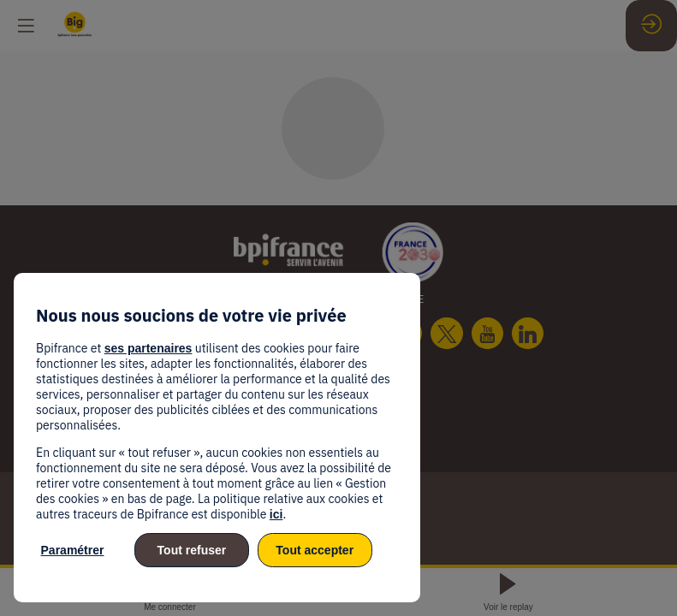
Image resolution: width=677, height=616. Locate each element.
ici (276, 514)
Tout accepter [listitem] (315, 550)
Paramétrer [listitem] (73, 550)
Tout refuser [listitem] (192, 550)
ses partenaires (148, 348)
